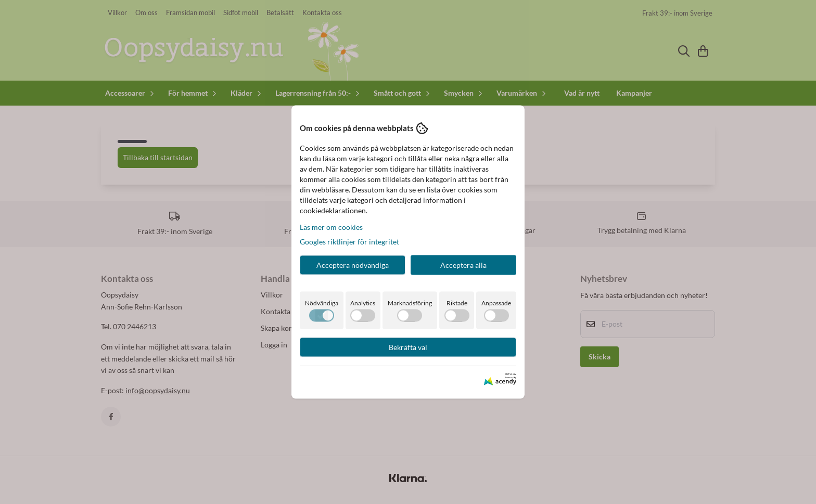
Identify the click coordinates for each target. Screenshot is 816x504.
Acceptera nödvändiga (353, 264)
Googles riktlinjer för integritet (349, 241)
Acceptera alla (463, 264)
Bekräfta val (408, 347)
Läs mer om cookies (331, 227)
